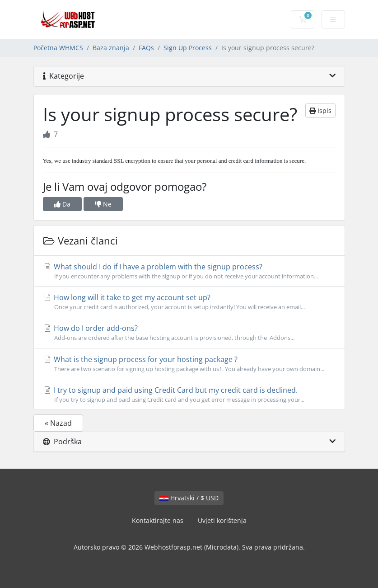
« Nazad (58, 423)
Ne (103, 204)
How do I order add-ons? (189, 333)
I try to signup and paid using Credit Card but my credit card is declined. (189, 395)
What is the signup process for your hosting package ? (189, 364)
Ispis (320, 111)
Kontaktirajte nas (158, 520)
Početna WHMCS (58, 48)
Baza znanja (111, 48)
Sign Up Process (188, 48)
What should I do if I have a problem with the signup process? (189, 271)
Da (62, 204)
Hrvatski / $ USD (189, 498)
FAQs (146, 48)
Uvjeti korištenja (222, 520)
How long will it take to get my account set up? (189, 302)
